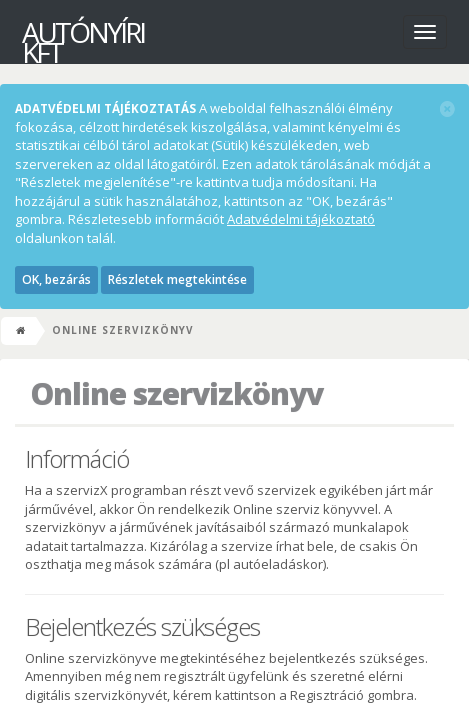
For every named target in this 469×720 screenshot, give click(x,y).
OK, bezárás (56, 279)
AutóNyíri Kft (64, 35)
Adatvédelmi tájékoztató (301, 219)
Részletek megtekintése (177, 279)
